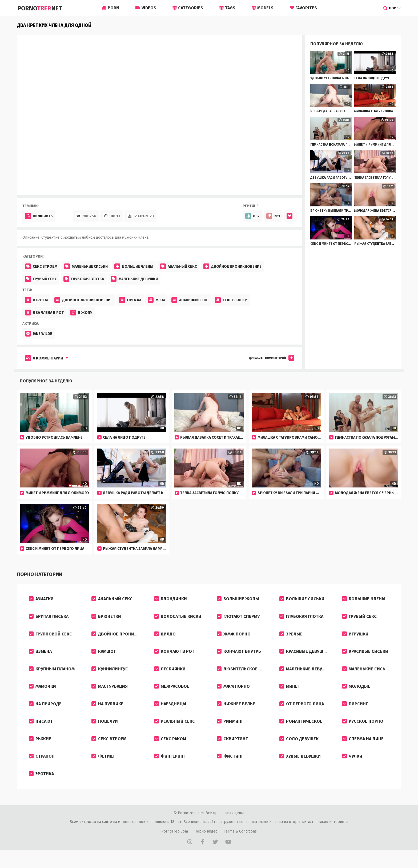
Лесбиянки (170, 674)
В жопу (81, 313)
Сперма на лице (363, 749)
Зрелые (291, 637)
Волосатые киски (178, 618)
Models (263, 8)
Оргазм (130, 300)
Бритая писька (49, 618)
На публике (107, 712)
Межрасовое (172, 693)
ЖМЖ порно (234, 637)
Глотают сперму (238, 618)
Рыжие (40, 749)
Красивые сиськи (365, 656)
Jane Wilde (39, 334)
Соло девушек (299, 749)
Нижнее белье (236, 712)
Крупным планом (52, 674)
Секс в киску (231, 300)
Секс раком (170, 749)
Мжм (156, 300)
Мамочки (42, 693)
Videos (146, 8)
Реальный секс (174, 730)
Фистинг (230, 768)
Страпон (42, 768)
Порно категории (39, 574)
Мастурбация (110, 693)
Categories (188, 8)
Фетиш (103, 768)
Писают (41, 730)
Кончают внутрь (239, 656)
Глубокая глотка (84, 279)
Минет (290, 693)
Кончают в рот (174, 656)
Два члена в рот (44, 313)
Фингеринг (170, 768)
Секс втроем (41, 266)
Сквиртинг (232, 749)
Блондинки (170, 600)
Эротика (41, 786)
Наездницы (170, 712)
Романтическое (301, 730)
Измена (40, 656)
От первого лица (302, 712)
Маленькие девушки (134, 279)
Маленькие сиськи (86, 266)
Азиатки (41, 600)
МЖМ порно (233, 693)
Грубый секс (41, 279)
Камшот (104, 656)
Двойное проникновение (232, 266)
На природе (45, 712)
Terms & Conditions (240, 844)
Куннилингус (110, 674)
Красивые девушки (304, 656)
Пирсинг (355, 712)
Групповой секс (50, 637)
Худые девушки (300, 768)
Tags (227, 8)
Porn (110, 8)
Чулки (352, 768)
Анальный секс (178, 266)
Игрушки (355, 637)
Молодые (356, 693)
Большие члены (134, 266)
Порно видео (206, 844)
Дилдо (165, 637)
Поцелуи (105, 730)
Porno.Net (41, 8)
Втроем (36, 300)
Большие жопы (238, 600)
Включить (39, 216)
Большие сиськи (302, 600)
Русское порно (363, 730)
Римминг (230, 730)
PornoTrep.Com (175, 844)
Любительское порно (244, 674)
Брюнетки (106, 618)
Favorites (303, 8)
